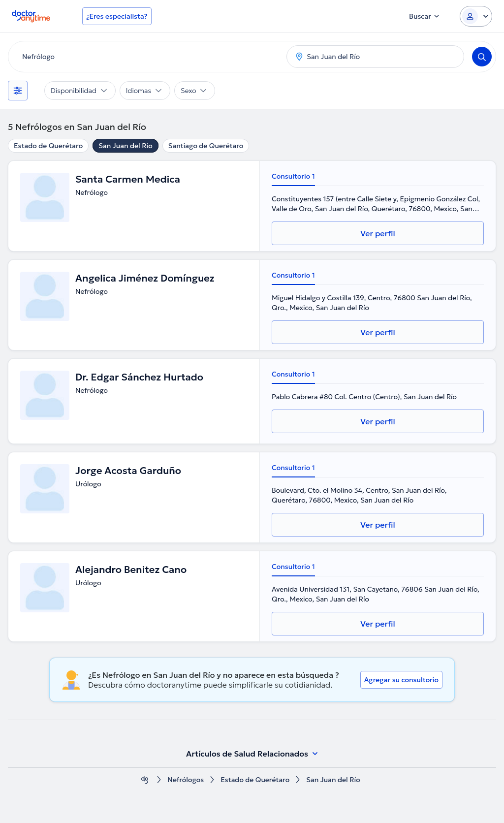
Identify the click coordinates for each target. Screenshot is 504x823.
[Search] (482, 57)
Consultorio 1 (293, 176)
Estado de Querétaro (48, 146)
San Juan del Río (125, 146)
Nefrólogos (186, 780)
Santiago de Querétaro (206, 146)
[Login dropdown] (476, 16)
